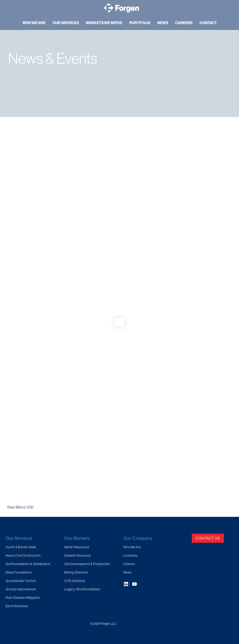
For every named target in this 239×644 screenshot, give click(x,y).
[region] (119, 59)
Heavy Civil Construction (23, 555)
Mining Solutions (76, 572)
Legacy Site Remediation (82, 589)
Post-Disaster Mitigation (23, 598)
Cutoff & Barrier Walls (21, 547)
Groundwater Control (21, 581)
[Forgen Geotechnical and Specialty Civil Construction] (121, 8)
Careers (129, 564)
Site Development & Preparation (87, 564)
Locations (130, 555)
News (127, 572)
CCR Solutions (75, 581)
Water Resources (77, 547)
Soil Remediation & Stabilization (28, 564)
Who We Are (132, 547)
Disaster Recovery (78, 555)
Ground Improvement (21, 589)
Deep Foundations (19, 572)
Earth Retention (17, 606)
